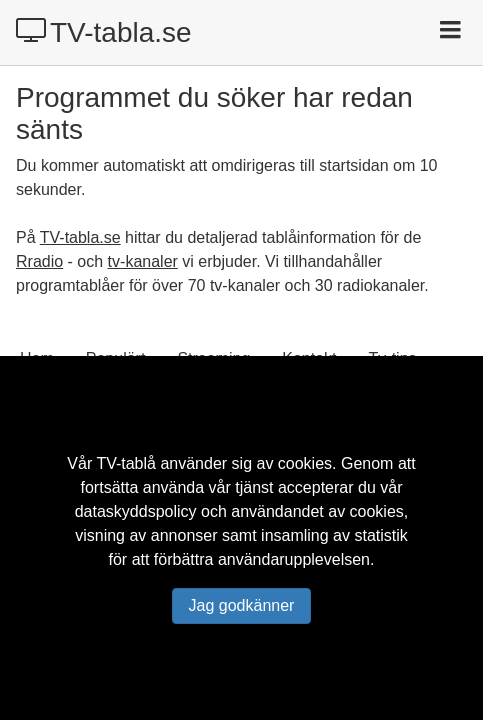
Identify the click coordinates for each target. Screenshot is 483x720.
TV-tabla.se (104, 32)
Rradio (39, 261)
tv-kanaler (143, 261)
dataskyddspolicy (136, 511)
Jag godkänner (242, 605)
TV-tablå (126, 463)
